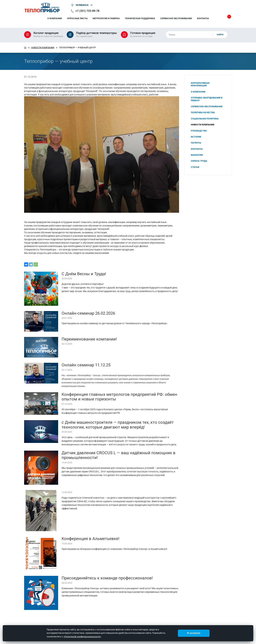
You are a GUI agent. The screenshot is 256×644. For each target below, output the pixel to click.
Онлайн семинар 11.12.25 (86, 365)
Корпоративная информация (200, 84)
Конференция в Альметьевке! (90, 539)
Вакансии (197, 155)
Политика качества (203, 112)
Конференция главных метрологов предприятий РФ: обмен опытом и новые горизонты (119, 397)
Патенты (196, 143)
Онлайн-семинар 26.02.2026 (88, 313)
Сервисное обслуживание (176, 18)
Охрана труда (199, 161)
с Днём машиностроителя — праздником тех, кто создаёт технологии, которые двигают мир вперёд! (118, 425)
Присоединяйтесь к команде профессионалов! (107, 578)
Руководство (199, 131)
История (196, 137)
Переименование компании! (89, 339)
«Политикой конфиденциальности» (82, 637)
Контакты (203, 18)
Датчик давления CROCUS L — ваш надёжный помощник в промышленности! (119, 455)
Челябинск (82, 5)
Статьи (195, 167)
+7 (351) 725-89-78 (87, 11)
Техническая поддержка (140, 18)
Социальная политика (205, 119)
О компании (55, 18)
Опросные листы (77, 18)
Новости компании (43, 48)
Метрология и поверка (106, 18)
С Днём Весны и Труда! (84, 274)
